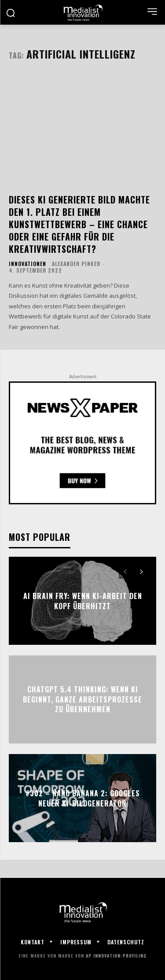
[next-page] (141, 572)
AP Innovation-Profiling (116, 956)
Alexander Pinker (76, 264)
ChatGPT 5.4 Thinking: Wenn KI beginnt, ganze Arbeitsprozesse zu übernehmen (82, 700)
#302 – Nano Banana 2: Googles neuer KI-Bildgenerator (83, 798)
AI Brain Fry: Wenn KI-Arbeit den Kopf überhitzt (83, 601)
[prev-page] (125, 572)
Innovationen (27, 264)
